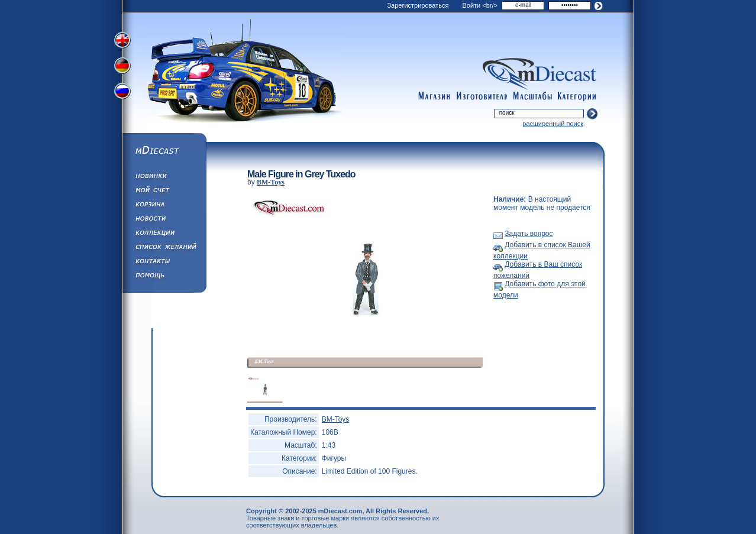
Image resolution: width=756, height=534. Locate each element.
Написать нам (164, 263)
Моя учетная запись (164, 192)
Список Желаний (164, 248)
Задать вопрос (529, 234)
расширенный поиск (553, 124)
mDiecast (164, 151)
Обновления (164, 177)
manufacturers (482, 96)
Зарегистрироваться (418, 5)
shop (434, 96)
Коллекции (164, 234)
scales (532, 96)
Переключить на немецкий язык (124, 67)
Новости (164, 220)
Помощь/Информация (164, 277)
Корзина (164, 206)
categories (577, 96)
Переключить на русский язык (124, 93)
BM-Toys (271, 182)
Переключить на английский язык (124, 40)
